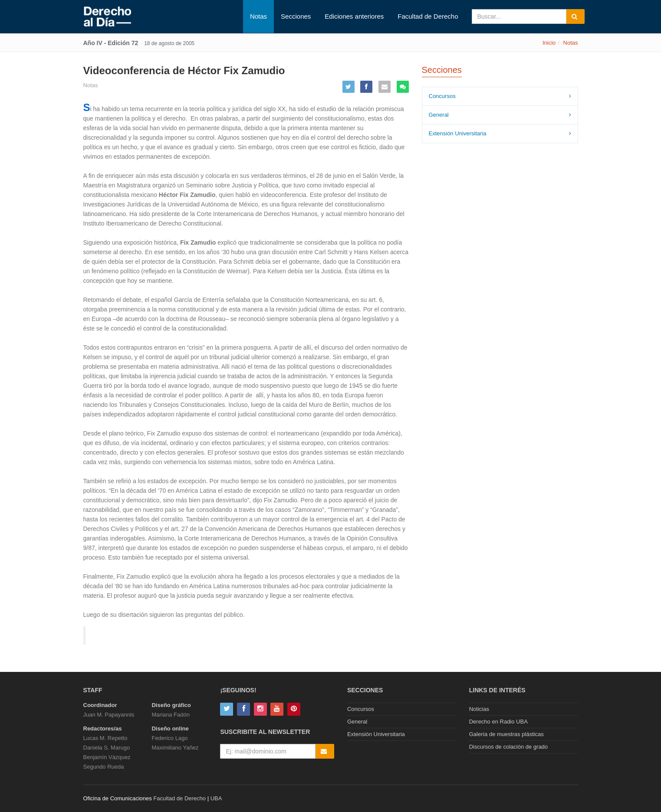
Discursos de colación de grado (508, 747)
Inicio (549, 43)
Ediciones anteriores (354, 16)
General (439, 115)
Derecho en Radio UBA (498, 722)
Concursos (442, 96)
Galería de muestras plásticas (506, 734)
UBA (216, 798)
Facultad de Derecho (428, 16)
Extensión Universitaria (458, 133)
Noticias (479, 709)
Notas (258, 16)
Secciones (296, 16)
